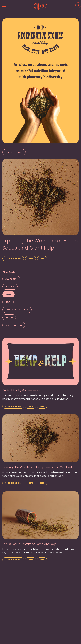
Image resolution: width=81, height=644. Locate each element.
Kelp (42, 259)
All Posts (11, 279)
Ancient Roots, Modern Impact (22, 390)
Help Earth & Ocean (17, 310)
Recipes (10, 287)
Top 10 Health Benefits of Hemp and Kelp (29, 544)
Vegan (9, 317)
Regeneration (13, 259)
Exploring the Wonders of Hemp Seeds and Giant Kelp (40, 244)
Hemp (31, 259)
